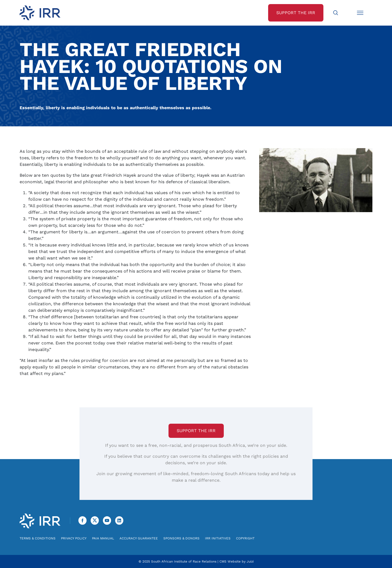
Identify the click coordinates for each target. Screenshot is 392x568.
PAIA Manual (103, 538)
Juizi (250, 561)
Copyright (245, 538)
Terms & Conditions (38, 538)
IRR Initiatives (218, 538)
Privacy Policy (74, 538)
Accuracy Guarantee (139, 538)
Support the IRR (196, 431)
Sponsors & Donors (181, 538)
